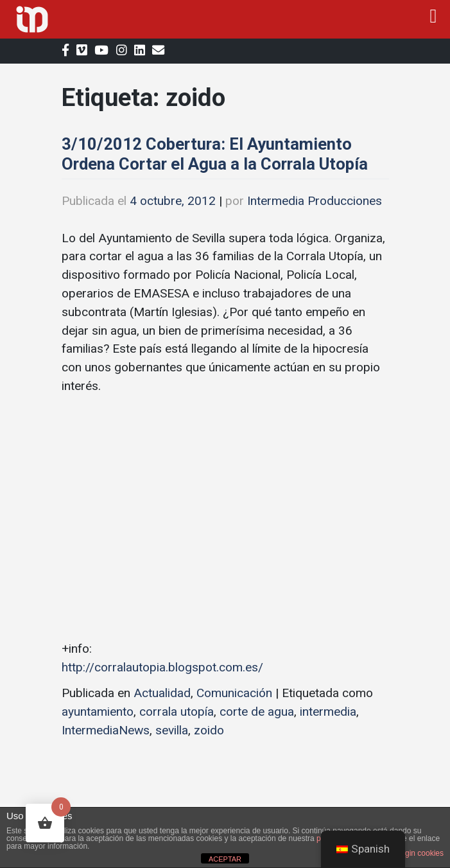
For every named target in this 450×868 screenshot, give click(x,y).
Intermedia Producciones (315, 201)
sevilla (172, 730)
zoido (209, 730)
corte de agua (257, 712)
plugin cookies (419, 853)
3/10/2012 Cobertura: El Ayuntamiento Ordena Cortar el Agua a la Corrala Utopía (215, 154)
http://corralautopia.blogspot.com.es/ (162, 667)
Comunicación (234, 693)
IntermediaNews (106, 730)
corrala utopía (177, 712)
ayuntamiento (98, 712)
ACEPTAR (225, 859)
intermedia (328, 712)
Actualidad (162, 693)
